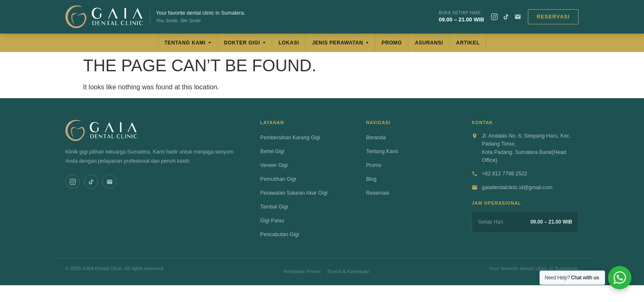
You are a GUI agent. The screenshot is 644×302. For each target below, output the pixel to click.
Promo (392, 43)
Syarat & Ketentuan (348, 271)
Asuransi (429, 43)
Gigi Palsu (272, 221)
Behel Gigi (273, 151)
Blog (371, 179)
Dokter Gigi (242, 43)
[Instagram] (494, 17)
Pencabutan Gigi (280, 234)
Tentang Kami (185, 43)
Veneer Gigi (274, 165)
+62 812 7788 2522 (504, 174)
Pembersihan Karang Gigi (290, 138)
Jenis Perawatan (338, 43)
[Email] (518, 17)
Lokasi (289, 43)
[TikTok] (506, 17)
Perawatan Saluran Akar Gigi (294, 193)
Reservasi (553, 17)
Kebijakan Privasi (302, 271)
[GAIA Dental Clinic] (104, 17)
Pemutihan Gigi (278, 179)
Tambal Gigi (274, 207)
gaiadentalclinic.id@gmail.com (517, 187)
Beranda (376, 138)
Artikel (468, 43)
